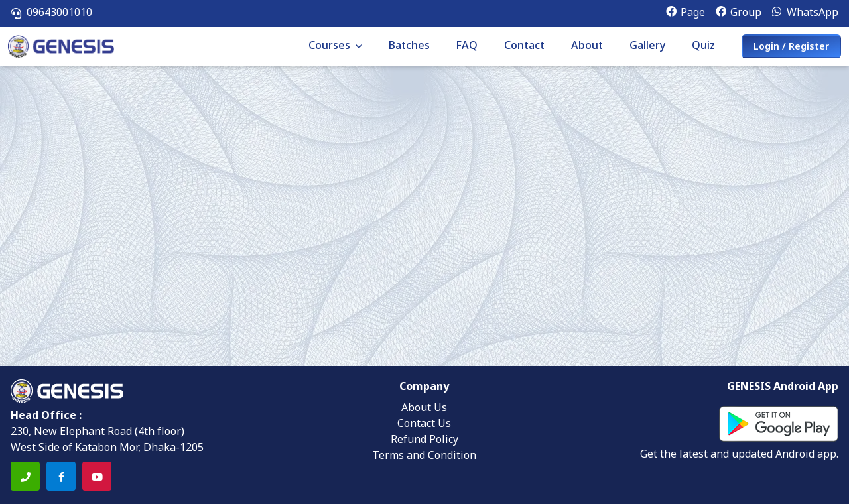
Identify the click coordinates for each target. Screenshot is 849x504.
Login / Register (791, 47)
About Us (424, 409)
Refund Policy (424, 440)
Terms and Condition (424, 456)
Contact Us (424, 424)
